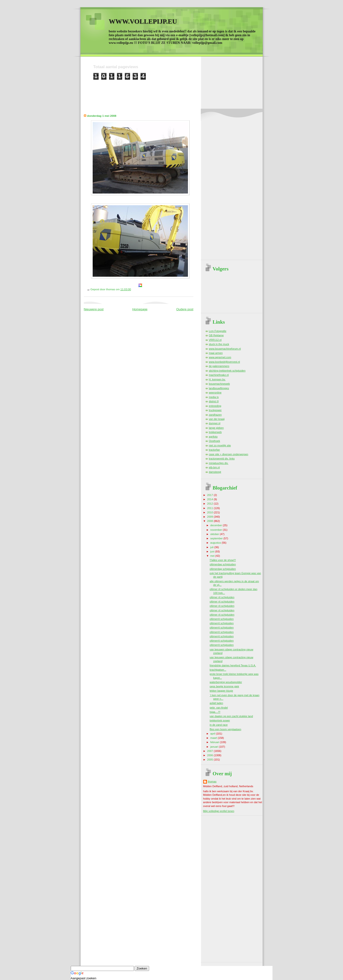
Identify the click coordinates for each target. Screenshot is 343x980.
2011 (211, 508)
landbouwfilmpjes (219, 388)
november (217, 530)
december (217, 525)
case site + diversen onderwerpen (229, 454)
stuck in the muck (219, 344)
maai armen (216, 353)
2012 (211, 504)
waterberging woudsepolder (226, 682)
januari (215, 747)
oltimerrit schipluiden (222, 619)
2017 (211, 495)
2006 (211, 755)
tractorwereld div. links (222, 459)
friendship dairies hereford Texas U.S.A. (233, 665)
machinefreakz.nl (219, 375)
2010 (211, 512)
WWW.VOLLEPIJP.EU (143, 21)
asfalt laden (216, 703)
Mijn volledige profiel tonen (219, 811)
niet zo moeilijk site (220, 445)
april (213, 734)
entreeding (215, 406)
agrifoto (213, 437)
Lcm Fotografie (218, 331)
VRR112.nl (215, 340)
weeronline (215, 393)
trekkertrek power (220, 720)
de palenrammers (219, 366)
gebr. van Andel (219, 708)
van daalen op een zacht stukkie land (231, 716)
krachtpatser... (218, 670)
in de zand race (219, 725)
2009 (211, 517)
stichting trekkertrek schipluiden (227, 371)
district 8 (214, 401)
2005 (211, 760)
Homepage (140, 309)
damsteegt (215, 472)
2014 (211, 499)
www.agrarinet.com (220, 357)
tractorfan (214, 450)
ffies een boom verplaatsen (225, 729)
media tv (214, 397)
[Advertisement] (180, 91)
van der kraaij (217, 419)
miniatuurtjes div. (219, 463)
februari (215, 742)
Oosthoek (214, 441)
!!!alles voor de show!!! (223, 560)
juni (213, 551)
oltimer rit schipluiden (222, 597)
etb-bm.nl (214, 467)
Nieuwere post (94, 309)
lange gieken (216, 428)
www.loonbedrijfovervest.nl (224, 362)
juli (212, 547)
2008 (211, 521)
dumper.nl (215, 423)
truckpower (215, 410)
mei (213, 556)
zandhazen (215, 415)
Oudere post (185, 309)
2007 (211, 751)
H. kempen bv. (217, 379)
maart (214, 738)
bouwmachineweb (219, 384)
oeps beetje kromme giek (224, 686)
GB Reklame (216, 335)
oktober (215, 534)
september (217, 538)
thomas (212, 781)
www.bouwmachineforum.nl (225, 349)
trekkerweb (215, 432)
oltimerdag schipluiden (223, 564)
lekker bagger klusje (221, 691)
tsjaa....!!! (215, 712)
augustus (216, 543)
